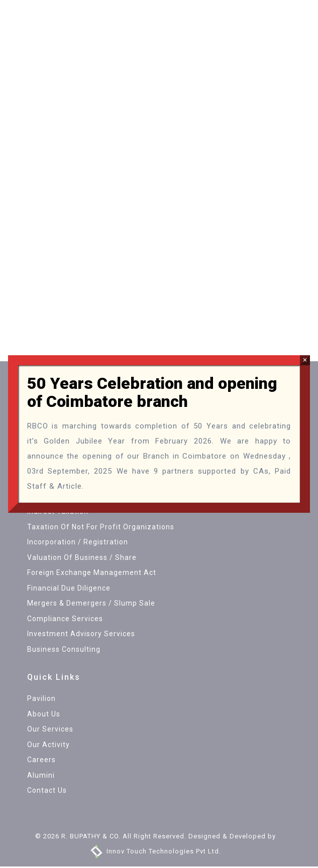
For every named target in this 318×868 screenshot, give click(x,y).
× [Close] (305, 360)
